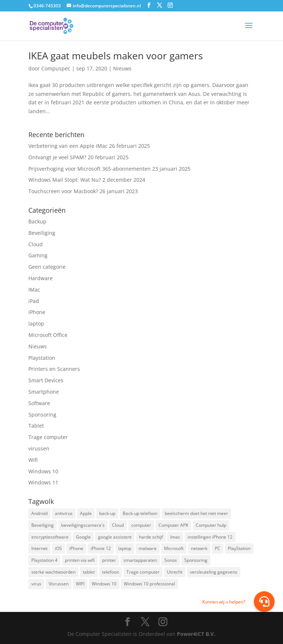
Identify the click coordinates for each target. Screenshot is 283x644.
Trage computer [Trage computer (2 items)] (143, 572)
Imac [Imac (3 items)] (175, 537)
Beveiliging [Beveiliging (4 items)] (43, 525)
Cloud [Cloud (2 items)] (118, 525)
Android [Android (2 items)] (39, 513)
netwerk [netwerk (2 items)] (199, 548)
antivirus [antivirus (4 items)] (64, 513)
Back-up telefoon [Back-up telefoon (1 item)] (140, 513)
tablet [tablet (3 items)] (89, 572)
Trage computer (48, 437)
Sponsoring (42, 415)
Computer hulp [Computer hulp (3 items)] (211, 525)
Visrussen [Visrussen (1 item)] (59, 584)
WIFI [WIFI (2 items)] (80, 584)
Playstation (42, 358)
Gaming (38, 255)
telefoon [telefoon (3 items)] (111, 572)
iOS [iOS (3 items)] (58, 548)
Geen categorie (47, 267)
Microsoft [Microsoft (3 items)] (174, 548)
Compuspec (56, 68)
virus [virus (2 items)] (36, 584)
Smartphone (44, 392)
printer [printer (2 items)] (109, 560)
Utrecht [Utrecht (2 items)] (175, 572)
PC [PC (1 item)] (218, 548)
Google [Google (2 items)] (83, 537)
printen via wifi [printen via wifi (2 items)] (80, 560)
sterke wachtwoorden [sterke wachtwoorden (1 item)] (53, 572)
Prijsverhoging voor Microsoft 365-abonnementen (90, 169)
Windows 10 (43, 471)
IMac (34, 290)
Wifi (33, 460)
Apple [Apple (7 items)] (86, 513)
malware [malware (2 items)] (148, 548)
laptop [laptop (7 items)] (125, 548)
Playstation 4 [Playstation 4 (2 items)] (44, 560)
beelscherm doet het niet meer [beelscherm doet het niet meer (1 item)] (196, 513)
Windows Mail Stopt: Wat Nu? (65, 180)
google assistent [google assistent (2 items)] (115, 537)
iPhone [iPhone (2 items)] (76, 548)
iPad (34, 301)
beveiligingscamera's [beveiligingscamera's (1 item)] (83, 525)
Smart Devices (46, 380)
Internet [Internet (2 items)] (39, 548)
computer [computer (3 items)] (141, 525)
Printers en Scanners (54, 369)
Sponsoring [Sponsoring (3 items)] (196, 560)
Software (39, 403)
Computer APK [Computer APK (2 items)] (173, 525)
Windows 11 (43, 482)
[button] (264, 602)
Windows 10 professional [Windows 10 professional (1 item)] (149, 584)
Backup (37, 221)
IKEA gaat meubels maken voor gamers (116, 56)
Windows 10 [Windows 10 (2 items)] (104, 584)
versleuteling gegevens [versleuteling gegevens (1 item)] (214, 572)
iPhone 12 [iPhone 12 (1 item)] (101, 548)
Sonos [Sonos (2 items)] (171, 560)
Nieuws (122, 68)
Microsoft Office (48, 335)
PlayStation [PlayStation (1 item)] (239, 548)
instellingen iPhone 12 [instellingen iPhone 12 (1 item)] (210, 537)
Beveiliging (42, 233)
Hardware (41, 278)
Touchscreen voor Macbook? (63, 191)
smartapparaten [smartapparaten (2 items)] (140, 560)
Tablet (36, 426)
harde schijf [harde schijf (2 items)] (151, 537)
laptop (36, 323)
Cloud (36, 244)
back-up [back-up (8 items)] (107, 513)
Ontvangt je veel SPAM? (57, 157)
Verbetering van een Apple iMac (68, 146)
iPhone (37, 312)
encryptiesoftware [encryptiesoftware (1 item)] (50, 537)
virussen (39, 448)
